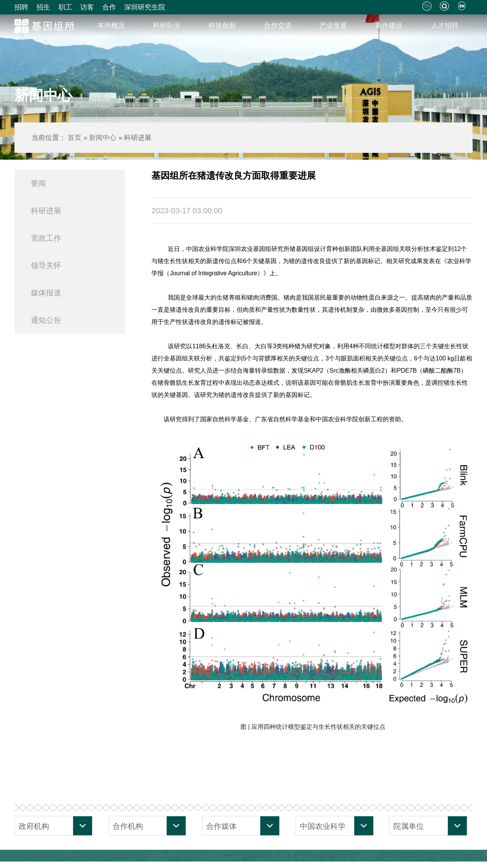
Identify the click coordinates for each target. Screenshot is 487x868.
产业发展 (333, 25)
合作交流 (278, 25)
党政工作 (46, 238)
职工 (65, 7)
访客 (87, 7)
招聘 (21, 7)
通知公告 (46, 320)
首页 (75, 138)
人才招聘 (445, 25)
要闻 (38, 183)
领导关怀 (46, 265)
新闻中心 (103, 138)
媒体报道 (46, 293)
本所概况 (111, 25)
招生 (43, 7)
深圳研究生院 (145, 7)
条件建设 (389, 25)
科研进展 (46, 211)
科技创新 (222, 25)
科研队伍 (167, 25)
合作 (109, 7)
